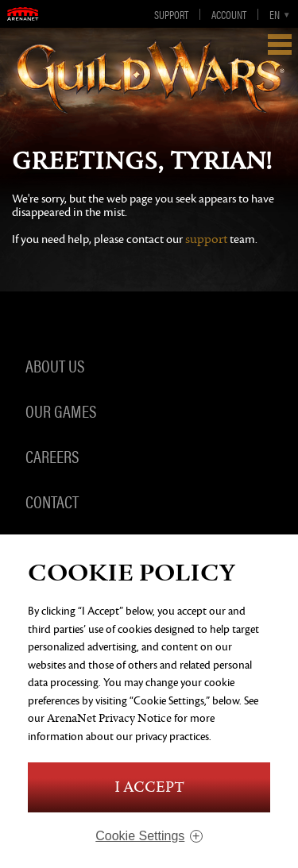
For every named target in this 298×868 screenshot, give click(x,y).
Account (229, 14)
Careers (52, 456)
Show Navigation (280, 44)
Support (171, 14)
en (275, 14)
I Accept (149, 787)
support (206, 239)
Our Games (61, 411)
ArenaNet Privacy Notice (109, 718)
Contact (52, 501)
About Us (55, 365)
